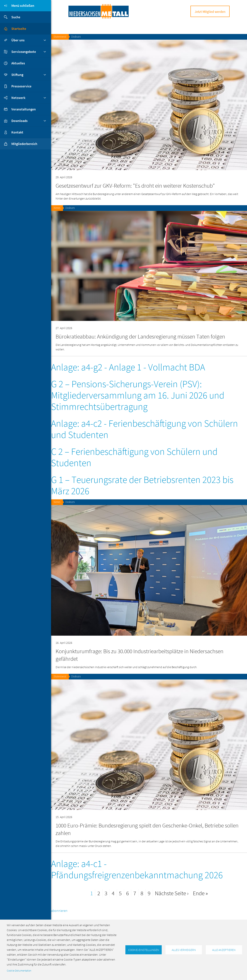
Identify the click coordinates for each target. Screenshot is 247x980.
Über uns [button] (18, 40)
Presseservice (21, 86)
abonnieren (59, 911)
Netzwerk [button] (18, 98)
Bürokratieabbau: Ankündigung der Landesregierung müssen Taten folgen (140, 336)
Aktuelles (18, 63)
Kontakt (17, 132)
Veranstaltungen (24, 109)
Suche (10, 17)
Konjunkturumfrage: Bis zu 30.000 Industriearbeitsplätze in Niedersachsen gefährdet (139, 655)
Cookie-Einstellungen (144, 950)
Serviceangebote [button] (24, 52)
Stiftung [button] (17, 75)
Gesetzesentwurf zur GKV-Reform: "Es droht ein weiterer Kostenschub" (135, 186)
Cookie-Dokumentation (19, 971)
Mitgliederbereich (19, 144)
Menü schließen (17, 6)
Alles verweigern (184, 950)
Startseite (19, 29)
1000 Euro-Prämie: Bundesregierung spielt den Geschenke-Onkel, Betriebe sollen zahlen (147, 829)
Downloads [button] (19, 121)
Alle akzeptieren (224, 950)
